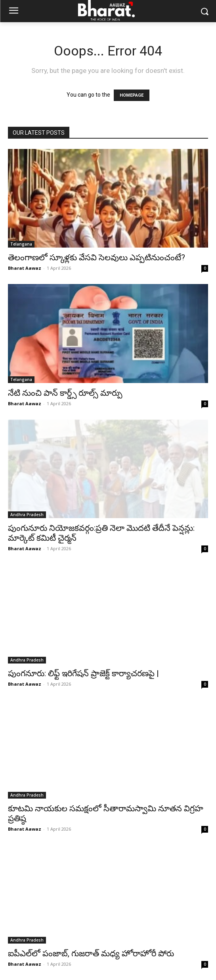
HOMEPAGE (132, 95)
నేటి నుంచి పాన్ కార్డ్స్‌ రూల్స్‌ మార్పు (65, 393)
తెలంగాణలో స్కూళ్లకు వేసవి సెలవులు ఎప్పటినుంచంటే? (97, 257)
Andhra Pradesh (27, 515)
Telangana (21, 244)
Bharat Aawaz (25, 268)
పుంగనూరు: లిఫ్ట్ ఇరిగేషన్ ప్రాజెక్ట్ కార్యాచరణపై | (83, 673)
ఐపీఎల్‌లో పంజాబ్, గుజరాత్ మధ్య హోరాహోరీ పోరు (91, 953)
